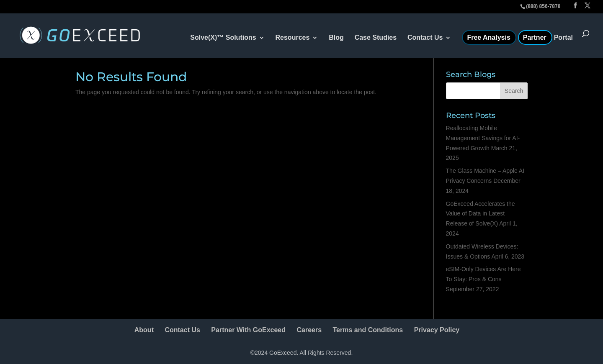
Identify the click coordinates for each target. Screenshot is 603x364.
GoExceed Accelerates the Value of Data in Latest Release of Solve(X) (481, 214)
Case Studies (376, 38)
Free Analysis (488, 38)
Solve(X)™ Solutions (223, 38)
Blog (336, 38)
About (144, 330)
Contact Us (425, 38)
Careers (309, 330)
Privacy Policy (437, 330)
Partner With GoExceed (248, 330)
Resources (293, 38)
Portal (563, 38)
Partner (535, 38)
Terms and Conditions (368, 330)
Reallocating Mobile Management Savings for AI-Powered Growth (483, 138)
